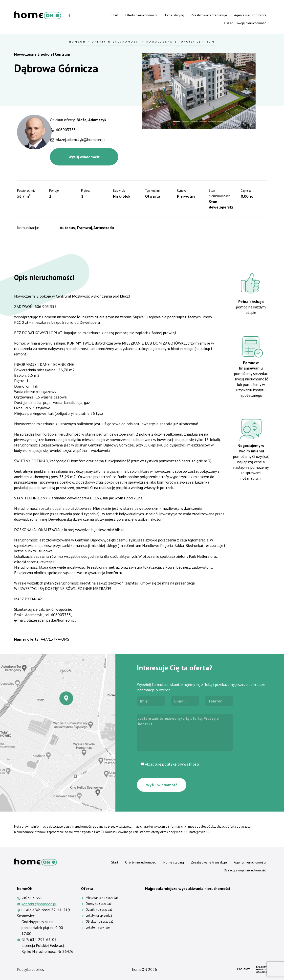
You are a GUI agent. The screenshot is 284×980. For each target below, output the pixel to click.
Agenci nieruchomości (250, 15)
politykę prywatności (181, 764)
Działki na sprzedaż (99, 910)
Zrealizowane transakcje (209, 15)
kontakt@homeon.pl (39, 904)
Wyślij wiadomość (84, 157)
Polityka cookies (31, 969)
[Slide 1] (176, 122)
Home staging (174, 15)
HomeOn (77, 42)
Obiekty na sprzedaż (100, 922)
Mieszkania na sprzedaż (102, 898)
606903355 (66, 130)
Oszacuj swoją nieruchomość (245, 23)
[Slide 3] (194, 122)
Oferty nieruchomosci (141, 15)
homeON (140, 969)
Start (115, 15)
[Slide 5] (212, 122)
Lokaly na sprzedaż (99, 916)
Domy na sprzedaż (99, 904)
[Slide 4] (203, 122)
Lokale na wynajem (99, 927)
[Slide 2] (185, 122)
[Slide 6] (221, 122)
